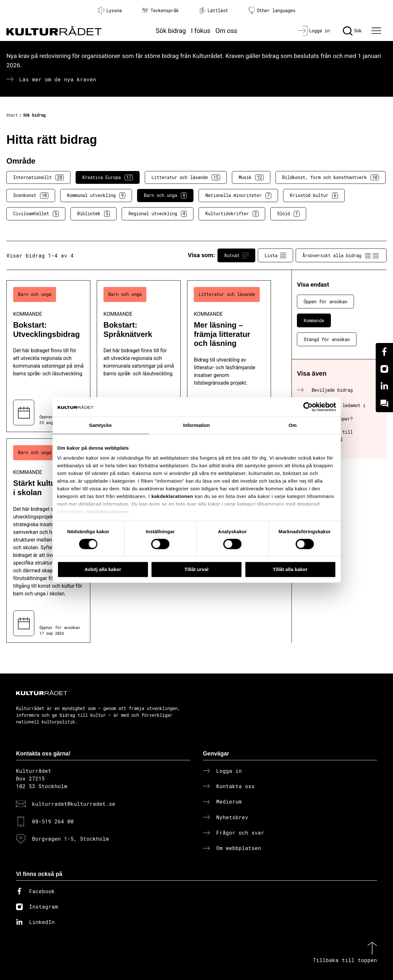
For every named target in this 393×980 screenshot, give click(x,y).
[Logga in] (314, 31)
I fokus (201, 31)
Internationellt (38, 177)
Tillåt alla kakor (290, 569)
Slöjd (288, 214)
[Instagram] (384, 369)
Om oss (226, 31)
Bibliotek (94, 214)
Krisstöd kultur (314, 195)
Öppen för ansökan (325, 302)
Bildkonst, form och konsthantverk (331, 177)
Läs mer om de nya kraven (58, 79)
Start (12, 115)
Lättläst (214, 10)
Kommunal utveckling (96, 195)
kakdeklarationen (172, 496)
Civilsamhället (36, 214)
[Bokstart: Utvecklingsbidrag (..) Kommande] (48, 356)
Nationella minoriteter (238, 195)
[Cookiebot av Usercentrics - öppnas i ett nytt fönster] (308, 407)
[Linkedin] (384, 386)
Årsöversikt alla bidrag (341, 256)
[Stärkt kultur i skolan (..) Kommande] (48, 540)
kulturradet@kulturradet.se (74, 804)
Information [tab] (197, 425)
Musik (251, 177)
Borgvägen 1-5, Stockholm (70, 839)
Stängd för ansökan (327, 339)
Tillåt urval (196, 569)
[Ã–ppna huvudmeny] (377, 31)
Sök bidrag (171, 31)
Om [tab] (293, 425)
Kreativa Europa (108, 177)
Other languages (272, 10)
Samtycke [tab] (100, 425)
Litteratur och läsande (186, 177)
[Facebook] (384, 352)
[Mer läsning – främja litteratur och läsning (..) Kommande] (229, 356)
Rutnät (236, 256)
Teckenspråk (160, 10)
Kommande (314, 320)
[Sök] (352, 31)
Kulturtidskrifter (232, 214)
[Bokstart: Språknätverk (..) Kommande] (139, 356)
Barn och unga (165, 195)
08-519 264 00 (53, 821)
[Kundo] (384, 404)
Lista (275, 256)
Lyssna (110, 10)
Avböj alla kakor (103, 569)
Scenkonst (31, 195)
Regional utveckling (158, 214)
